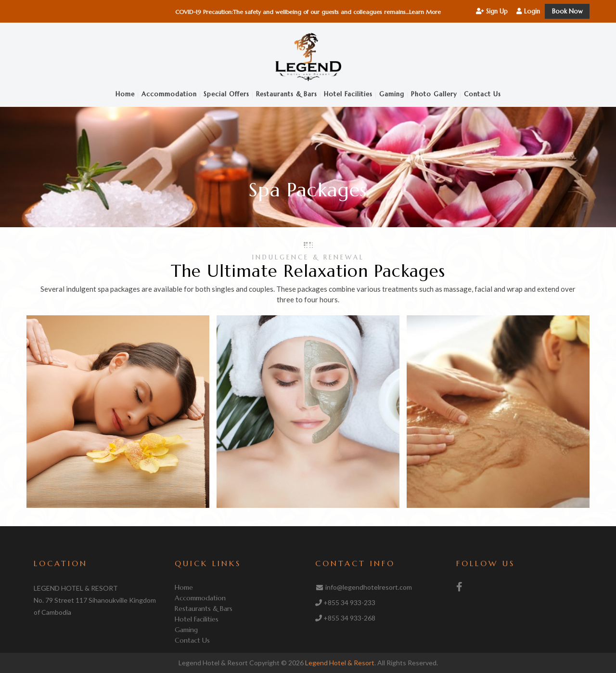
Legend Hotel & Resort (340, 663)
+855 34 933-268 (349, 618)
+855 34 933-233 (349, 602)
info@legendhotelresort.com (369, 587)
